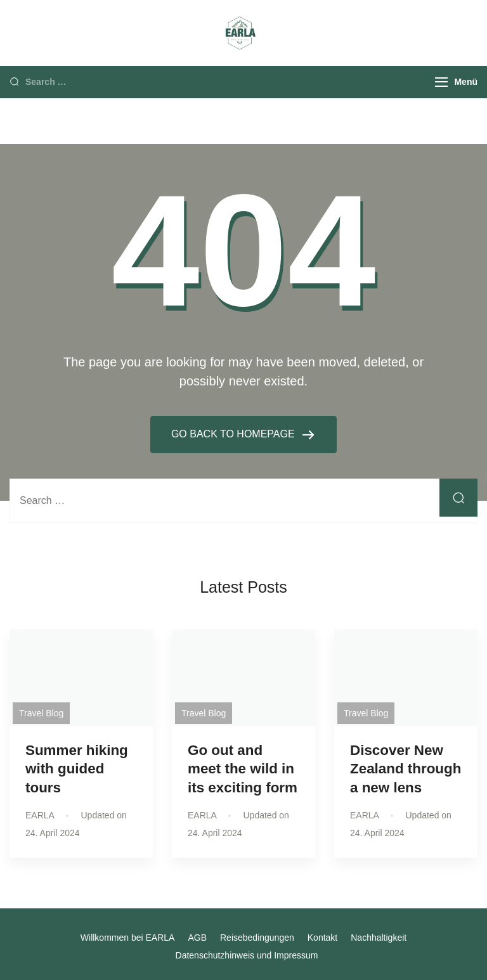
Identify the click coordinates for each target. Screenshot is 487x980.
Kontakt (322, 938)
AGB (197, 938)
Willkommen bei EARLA (128, 938)
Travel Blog (41, 713)
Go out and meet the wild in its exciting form (243, 769)
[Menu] (441, 82)
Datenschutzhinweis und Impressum (247, 955)
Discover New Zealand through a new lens (406, 769)
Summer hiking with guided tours (77, 769)
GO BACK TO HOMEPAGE (234, 434)
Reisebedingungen (257, 938)
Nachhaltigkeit (379, 938)
